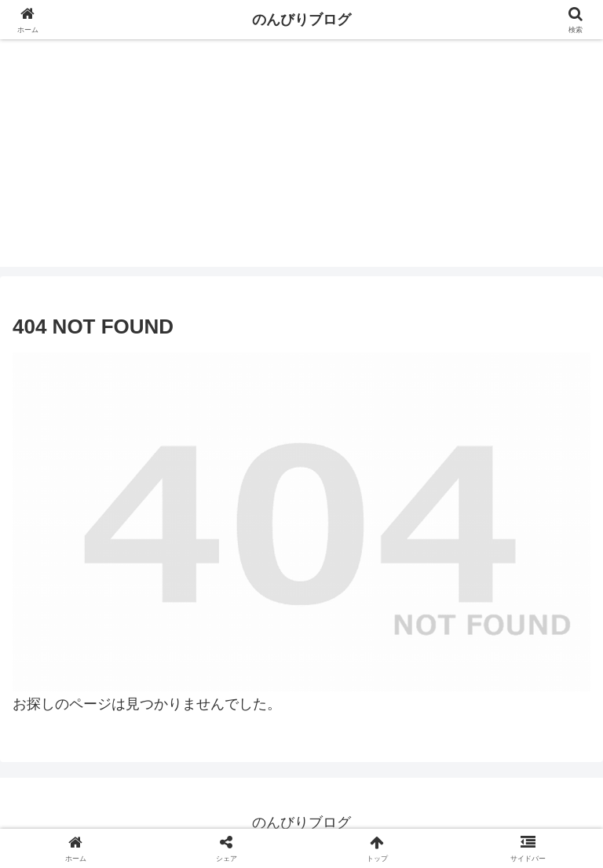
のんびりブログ (301, 20)
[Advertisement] (301, 157)
